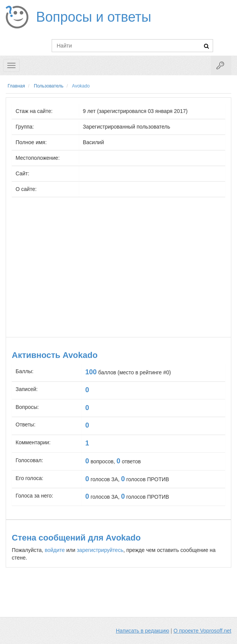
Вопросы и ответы (94, 17)
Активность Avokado (55, 355)
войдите (55, 550)
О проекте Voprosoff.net (202, 631)
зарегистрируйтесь (100, 550)
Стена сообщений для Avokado (76, 538)
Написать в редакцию (142, 631)
